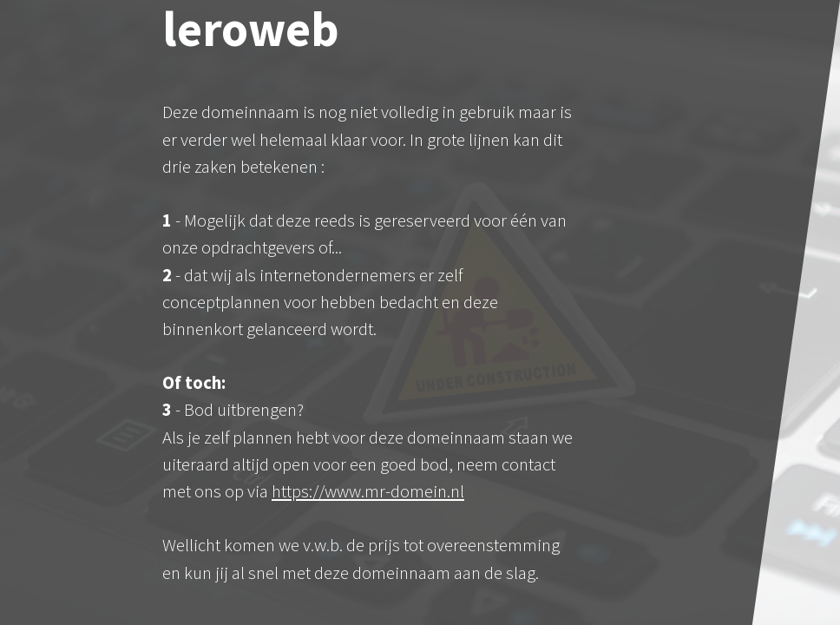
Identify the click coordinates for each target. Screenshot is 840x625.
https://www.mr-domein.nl (368, 491)
